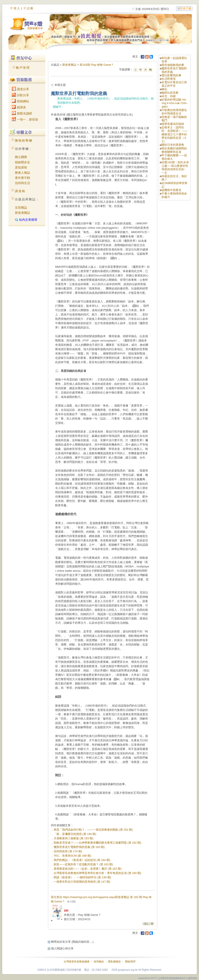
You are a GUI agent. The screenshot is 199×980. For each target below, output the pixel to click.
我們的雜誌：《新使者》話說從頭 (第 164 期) (82, 860)
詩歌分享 (20, 95)
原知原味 (21, 167)
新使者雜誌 (22, 213)
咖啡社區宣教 (170, 93)
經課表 (19, 107)
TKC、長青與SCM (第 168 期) (72, 856)
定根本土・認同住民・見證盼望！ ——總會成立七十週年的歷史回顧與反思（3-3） (175, 134)
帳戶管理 (23, 68)
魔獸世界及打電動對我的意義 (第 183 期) (79, 847)
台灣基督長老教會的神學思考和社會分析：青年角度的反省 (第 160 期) (97, 873)
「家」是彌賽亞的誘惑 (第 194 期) (75, 834)
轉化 (164, 89)
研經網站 (20, 101)
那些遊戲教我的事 (173, 65)
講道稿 (20, 191)
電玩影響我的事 (171, 75)
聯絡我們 (130, 962)
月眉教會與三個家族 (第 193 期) (74, 838)
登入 (17, 8)
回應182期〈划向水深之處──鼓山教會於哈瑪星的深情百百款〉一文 (175, 167)
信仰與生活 (22, 183)
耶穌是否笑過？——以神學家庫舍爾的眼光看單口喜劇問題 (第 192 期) (97, 843)
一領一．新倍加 (25, 119)
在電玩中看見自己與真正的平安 (174, 84)
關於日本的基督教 (173, 145)
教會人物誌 (22, 173)
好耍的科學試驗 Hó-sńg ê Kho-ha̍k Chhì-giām (174, 103)
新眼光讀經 (22, 113)
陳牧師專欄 (24, 140)
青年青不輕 (22, 178)
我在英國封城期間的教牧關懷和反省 (174, 150)
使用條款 (99, 962)
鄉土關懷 (21, 157)
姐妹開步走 (22, 162)
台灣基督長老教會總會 (77, 962)
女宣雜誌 (21, 207)
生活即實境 (169, 79)
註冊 (30, 8)
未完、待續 (169, 96)
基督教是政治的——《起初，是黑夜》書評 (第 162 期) (88, 869)
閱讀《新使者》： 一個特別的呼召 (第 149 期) (82, 877)
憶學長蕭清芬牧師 (173, 124)
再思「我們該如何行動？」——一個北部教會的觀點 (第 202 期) (93, 830)
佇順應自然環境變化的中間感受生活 (174, 112)
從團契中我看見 (171, 190)
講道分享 (20, 89)
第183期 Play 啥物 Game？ (97, 65)
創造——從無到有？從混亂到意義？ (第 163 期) (83, 864)
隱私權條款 (114, 962)
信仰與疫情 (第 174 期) (68, 851)
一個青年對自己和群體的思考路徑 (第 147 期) (82, 882)
